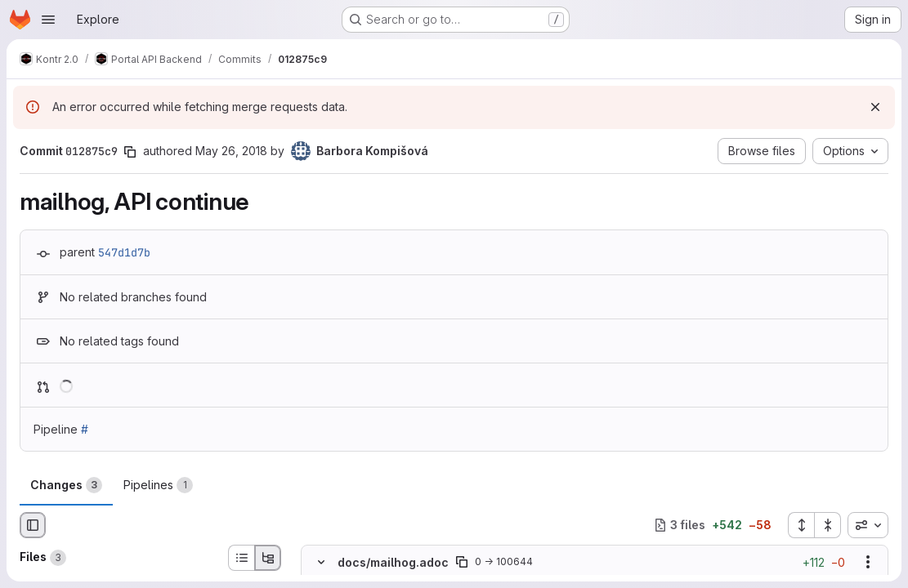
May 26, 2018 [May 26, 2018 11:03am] (231, 151)
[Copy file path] (462, 562)
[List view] (241, 558)
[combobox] (868, 525)
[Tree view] (268, 558)
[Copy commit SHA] (130, 152)
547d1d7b (124, 252)
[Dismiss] (875, 107)
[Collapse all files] (828, 525)
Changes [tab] (66, 485)
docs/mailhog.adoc (393, 562)
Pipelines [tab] (158, 485)
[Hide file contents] (321, 562)
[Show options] (868, 562)
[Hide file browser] (33, 525)
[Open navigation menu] (48, 20)
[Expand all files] (801, 525)
